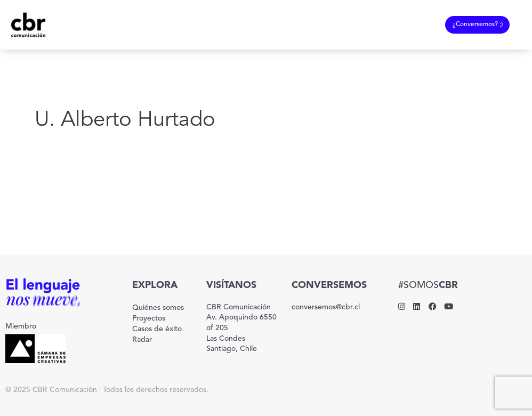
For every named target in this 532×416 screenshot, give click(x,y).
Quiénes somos (158, 308)
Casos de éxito (157, 329)
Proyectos (149, 318)
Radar (142, 340)
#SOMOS (428, 285)
